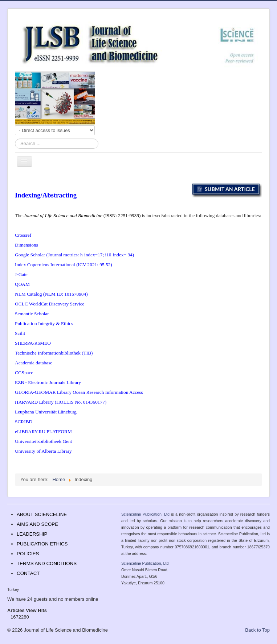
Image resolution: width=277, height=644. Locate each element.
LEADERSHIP (32, 534)
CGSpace (24, 373)
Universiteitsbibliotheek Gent (43, 441)
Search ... (15, 139)
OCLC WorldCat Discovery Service (50, 304)
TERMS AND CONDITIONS (47, 563)
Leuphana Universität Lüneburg (46, 412)
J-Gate (21, 274)
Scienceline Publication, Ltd (145, 514)
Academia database (34, 363)
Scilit (20, 333)
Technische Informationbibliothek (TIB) (54, 353)
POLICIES (28, 554)
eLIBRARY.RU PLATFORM (43, 431)
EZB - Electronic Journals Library (48, 382)
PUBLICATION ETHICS (42, 544)
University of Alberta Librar (42, 451)
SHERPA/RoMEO (33, 343)
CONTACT (28, 573)
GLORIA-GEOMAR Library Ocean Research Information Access (79, 392)
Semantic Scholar (32, 314)
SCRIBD (24, 422)
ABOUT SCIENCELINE (42, 514)
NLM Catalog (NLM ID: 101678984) (51, 294)
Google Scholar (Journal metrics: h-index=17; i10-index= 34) (74, 255)
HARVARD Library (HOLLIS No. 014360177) (61, 402)
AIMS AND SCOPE (37, 524)
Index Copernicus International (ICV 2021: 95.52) (64, 265)
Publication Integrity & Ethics (44, 323)
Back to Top (257, 630)
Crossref (23, 235)
